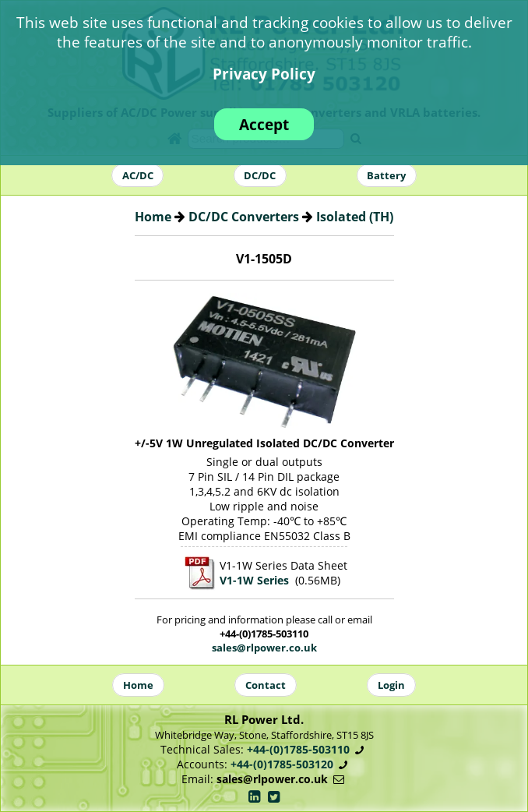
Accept (264, 124)
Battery (386, 175)
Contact (266, 685)
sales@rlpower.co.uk (264, 648)
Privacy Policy (264, 74)
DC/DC (260, 175)
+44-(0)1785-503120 (282, 764)
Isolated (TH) (355, 217)
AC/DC (138, 175)
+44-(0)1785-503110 (298, 749)
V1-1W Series (254, 580)
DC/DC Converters (244, 217)
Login (391, 685)
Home (153, 217)
